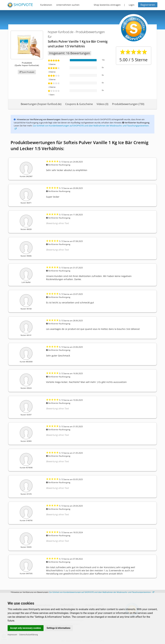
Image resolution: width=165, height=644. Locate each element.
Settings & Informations (59, 628)
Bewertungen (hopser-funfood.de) (41, 104)
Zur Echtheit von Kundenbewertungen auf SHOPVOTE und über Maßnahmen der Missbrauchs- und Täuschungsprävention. (102, 592)
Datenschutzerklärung (29, 635)
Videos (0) (102, 104)
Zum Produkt (27, 72)
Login (132, 5)
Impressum (12, 635)
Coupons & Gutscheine (79, 104)
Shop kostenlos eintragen (107, 5)
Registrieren (148, 5)
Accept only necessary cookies (26, 628)
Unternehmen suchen (68, 5)
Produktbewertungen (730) (128, 104)
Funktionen (46, 5)
